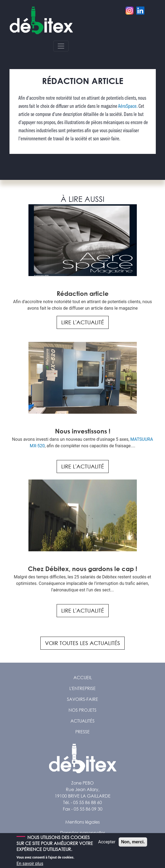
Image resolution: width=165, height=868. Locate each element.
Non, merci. (133, 845)
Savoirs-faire (82, 699)
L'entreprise (82, 688)
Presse (82, 732)
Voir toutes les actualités (82, 643)
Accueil (83, 677)
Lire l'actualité (83, 322)
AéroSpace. (127, 106)
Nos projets (82, 710)
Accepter (107, 845)
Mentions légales (82, 822)
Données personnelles (83, 833)
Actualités (82, 721)
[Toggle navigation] (61, 46)
